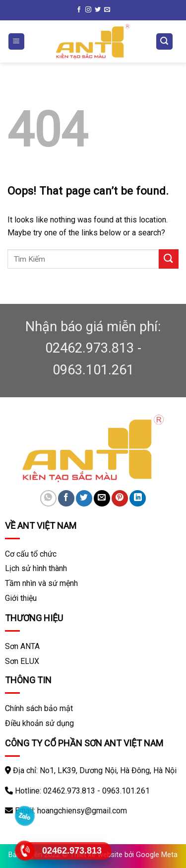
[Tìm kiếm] (165, 41)
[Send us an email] (107, 10)
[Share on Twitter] (84, 498)
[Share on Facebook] (66, 498)
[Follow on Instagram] (88, 10)
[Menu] (17, 41)
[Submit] (169, 259)
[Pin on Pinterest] (120, 498)
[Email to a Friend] (102, 498)
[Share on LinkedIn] (138, 498)
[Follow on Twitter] (98, 10)
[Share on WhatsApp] (48, 498)
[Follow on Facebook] (79, 10)
